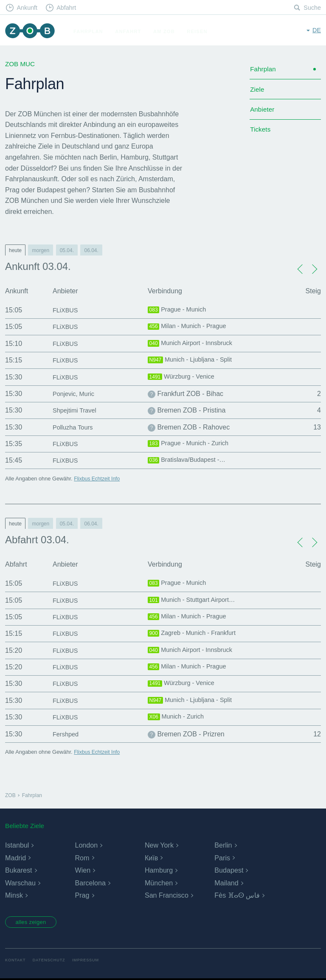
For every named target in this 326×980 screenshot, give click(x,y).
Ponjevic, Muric (76, 394)
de (316, 31)
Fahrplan (91, 31)
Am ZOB (167, 31)
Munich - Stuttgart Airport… (195, 601)
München (159, 883)
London (86, 845)
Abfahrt (69, 8)
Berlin (223, 845)
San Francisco (166, 895)
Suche (312, 8)
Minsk (14, 895)
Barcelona (90, 883)
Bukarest (18, 870)
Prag (82, 895)
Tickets (261, 134)
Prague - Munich (179, 310)
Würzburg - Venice (184, 377)
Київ (151, 858)
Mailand (226, 883)
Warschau (20, 883)
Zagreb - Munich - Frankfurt (196, 634)
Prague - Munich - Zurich (192, 444)
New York (159, 845)
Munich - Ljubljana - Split (194, 360)
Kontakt (16, 962)
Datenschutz (51, 962)
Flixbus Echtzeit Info (98, 479)
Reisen (200, 31)
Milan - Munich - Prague (191, 327)
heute (15, 250)
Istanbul (17, 845)
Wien (82, 870)
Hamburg (159, 870)
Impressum (90, 962)
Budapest (229, 870)
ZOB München (31, 32)
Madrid (15, 858)
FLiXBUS (67, 310)
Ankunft (28, 8)
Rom (82, 858)
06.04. (91, 250)
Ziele (257, 91)
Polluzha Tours (75, 427)
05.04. (67, 250)
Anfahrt (131, 31)
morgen (41, 250)
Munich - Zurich (178, 717)
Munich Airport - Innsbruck (194, 344)
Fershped (67, 734)
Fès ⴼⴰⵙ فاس (237, 895)
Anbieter (263, 113)
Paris (222, 858)
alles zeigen (34, 923)
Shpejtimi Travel (77, 410)
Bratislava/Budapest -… (190, 461)
